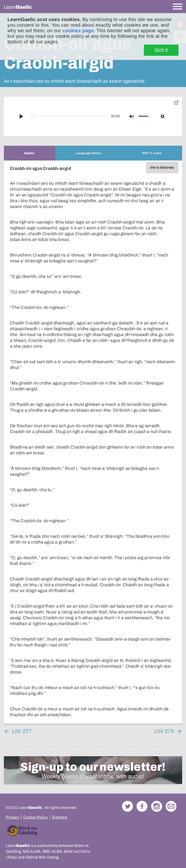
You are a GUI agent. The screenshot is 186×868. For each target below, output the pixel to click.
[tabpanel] (93, 442)
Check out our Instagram (157, 806)
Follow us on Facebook (142, 806)
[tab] (30, 153)
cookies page (78, 31)
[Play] (21, 116)
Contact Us (171, 806)
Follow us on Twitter (128, 806)
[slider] (68, 116)
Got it (161, 50)
